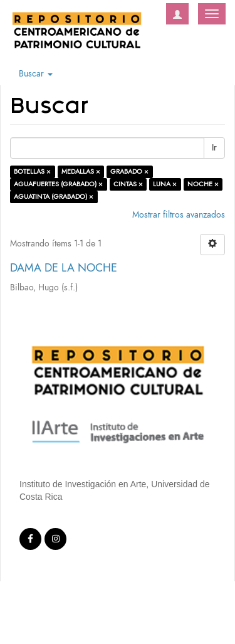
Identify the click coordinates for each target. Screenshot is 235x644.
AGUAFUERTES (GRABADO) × (58, 184)
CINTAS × (128, 184)
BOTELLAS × (32, 172)
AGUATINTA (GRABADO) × (54, 197)
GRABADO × (129, 172)
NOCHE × (203, 184)
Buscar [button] (36, 74)
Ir (214, 148)
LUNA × (165, 184)
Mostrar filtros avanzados (179, 215)
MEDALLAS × (81, 172)
